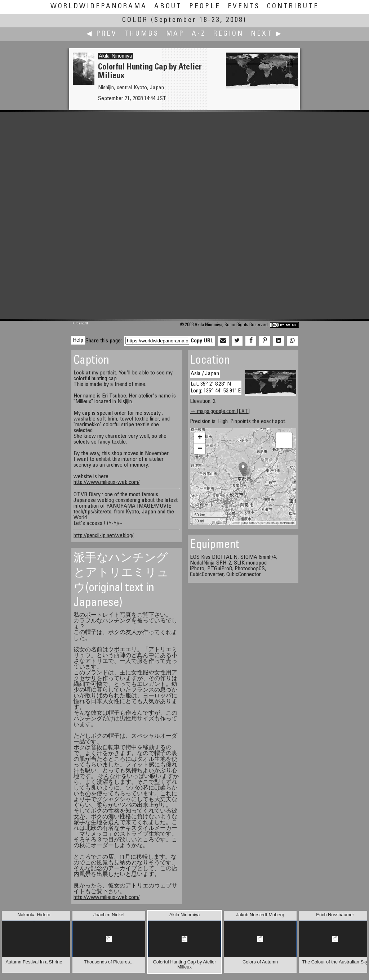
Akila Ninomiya (115, 56)
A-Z (199, 34)
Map (175, 34)
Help (78, 340)
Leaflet (236, 523)
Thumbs (142, 34)
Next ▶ (267, 34)
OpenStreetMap (268, 523)
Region (228, 34)
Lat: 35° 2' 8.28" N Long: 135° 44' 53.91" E (216, 388)
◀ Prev (102, 34)
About (168, 7)
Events (244, 7)
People (205, 7)
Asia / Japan (205, 374)
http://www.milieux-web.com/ (106, 482)
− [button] (200, 449)
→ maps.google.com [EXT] (220, 412)
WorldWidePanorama (99, 7)
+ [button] (200, 438)
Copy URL (202, 341)
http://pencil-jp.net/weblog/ (103, 536)
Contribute (293, 7)
